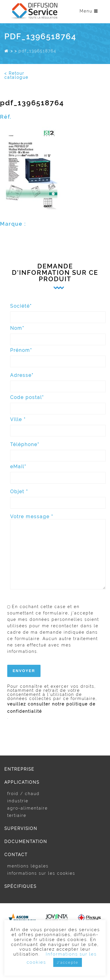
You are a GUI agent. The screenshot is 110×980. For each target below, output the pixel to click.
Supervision (21, 828)
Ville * (58, 424)
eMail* (58, 472)
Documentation (26, 842)
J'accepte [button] (68, 962)
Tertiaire (17, 815)
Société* (58, 311)
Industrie (18, 801)
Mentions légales (28, 866)
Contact (16, 855)
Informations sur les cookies (41, 873)
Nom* (58, 333)
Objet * (58, 497)
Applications (22, 782)
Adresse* (58, 380)
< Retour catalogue (16, 75)
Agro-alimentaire (27, 808)
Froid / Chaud (23, 794)
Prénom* (58, 355)
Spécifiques (20, 886)
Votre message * (58, 553)
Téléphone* (58, 449)
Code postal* (58, 402)
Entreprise (19, 769)
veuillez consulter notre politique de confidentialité (51, 708)
